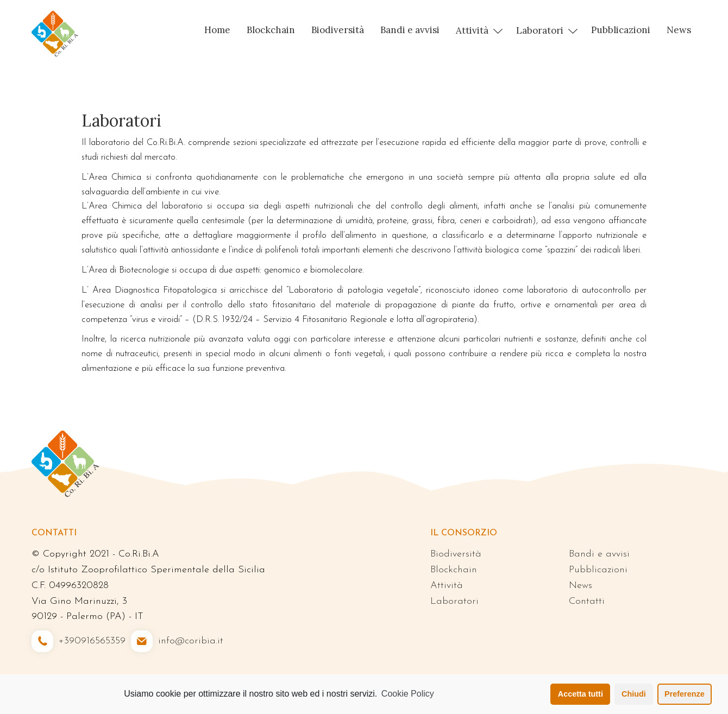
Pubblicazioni (621, 30)
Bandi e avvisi (410, 30)
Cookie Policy (408, 694)
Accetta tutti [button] (580, 694)
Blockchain (271, 30)
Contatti (587, 601)
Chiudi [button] (634, 694)
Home (217, 30)
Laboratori (540, 30)
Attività (472, 30)
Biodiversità (338, 30)
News (679, 30)
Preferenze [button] (685, 694)
